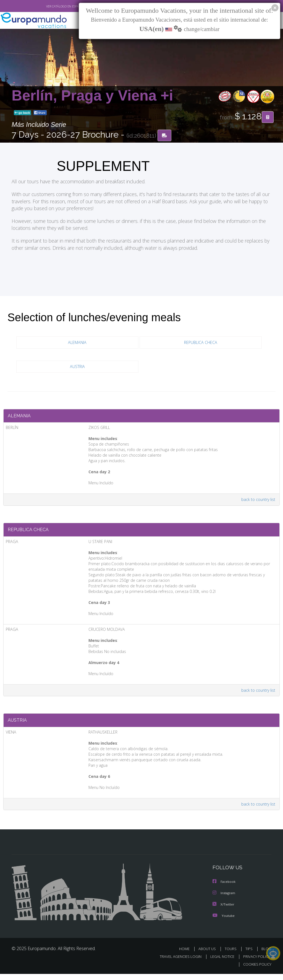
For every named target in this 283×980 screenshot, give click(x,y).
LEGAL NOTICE (220, 963)
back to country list (257, 502)
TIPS (250, 955)
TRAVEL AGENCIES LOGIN (176, 963)
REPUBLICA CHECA (201, 343)
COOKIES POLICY (256, 971)
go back (22, 113)
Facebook (224, 889)
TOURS (232, 955)
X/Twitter (224, 911)
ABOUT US (209, 955)
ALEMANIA (77, 343)
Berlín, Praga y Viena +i (92, 96)
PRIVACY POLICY (255, 963)
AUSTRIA (77, 367)
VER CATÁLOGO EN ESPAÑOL (53, 6)
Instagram (225, 900)
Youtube (224, 922)
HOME (186, 955)
